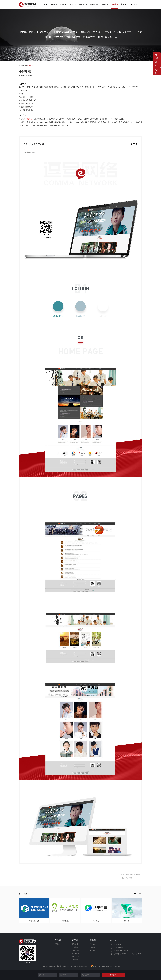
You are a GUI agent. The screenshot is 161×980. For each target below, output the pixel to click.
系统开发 (105, 4)
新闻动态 (93, 940)
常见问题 (93, 950)
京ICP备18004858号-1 (82, 966)
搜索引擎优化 (77, 950)
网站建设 (54, 4)
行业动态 (93, 944)
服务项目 (75, 940)
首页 (46, 4)
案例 (24, 66)
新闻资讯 (124, 4)
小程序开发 (83, 4)
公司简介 (58, 944)
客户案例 (115, 4)
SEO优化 (73, 4)
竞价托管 (63, 4)
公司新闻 (93, 947)
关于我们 (58, 940)
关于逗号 (134, 4)
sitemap (117, 966)
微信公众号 (95, 4)
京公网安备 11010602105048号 (102, 966)
